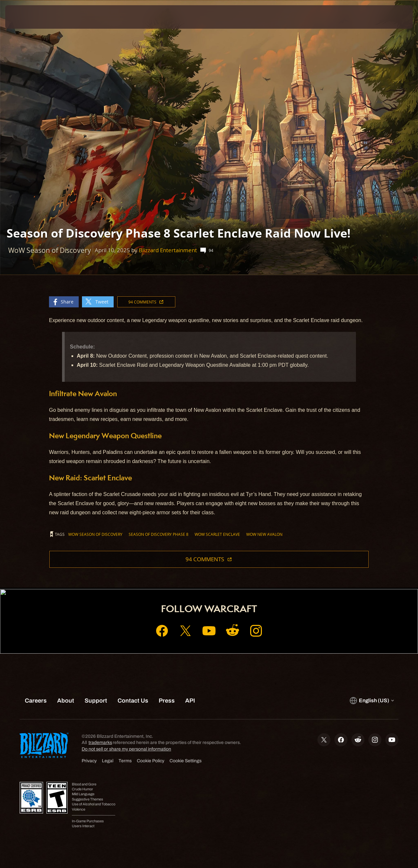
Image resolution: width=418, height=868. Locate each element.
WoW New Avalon (264, 534)
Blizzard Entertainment (168, 250)
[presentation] (25, 17)
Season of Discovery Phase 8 (159, 534)
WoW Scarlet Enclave (217, 534)
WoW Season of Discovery (95, 534)
